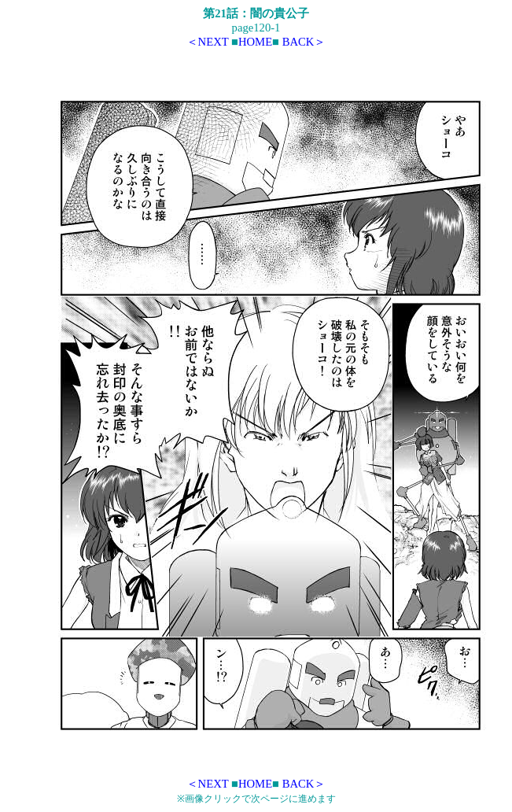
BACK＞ (304, 42)
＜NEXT (208, 42)
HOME (255, 42)
